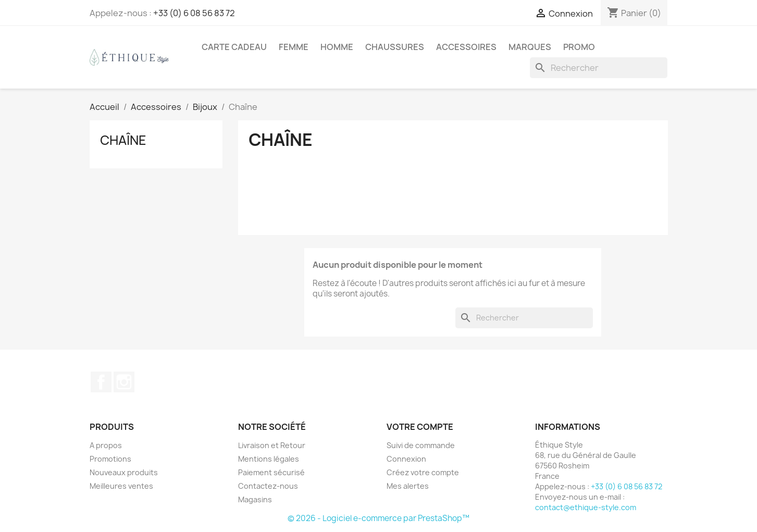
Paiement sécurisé (271, 472)
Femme (294, 47)
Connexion (406, 459)
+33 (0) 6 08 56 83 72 (194, 13)
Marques (530, 47)
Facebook (101, 382)
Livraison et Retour (272, 445)
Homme (337, 47)
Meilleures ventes (121, 486)
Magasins (255, 499)
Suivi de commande (421, 445)
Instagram (124, 382)
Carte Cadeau (234, 47)
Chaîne (123, 140)
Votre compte (420, 427)
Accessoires (466, 47)
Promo (579, 47)
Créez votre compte (423, 472)
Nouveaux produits (124, 472)
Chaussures (395, 47)
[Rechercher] (599, 68)
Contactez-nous (268, 486)
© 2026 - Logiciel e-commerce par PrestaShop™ (378, 518)
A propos (106, 445)
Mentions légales (269, 459)
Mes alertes (408, 486)
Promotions (110, 459)
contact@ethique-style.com (586, 507)
